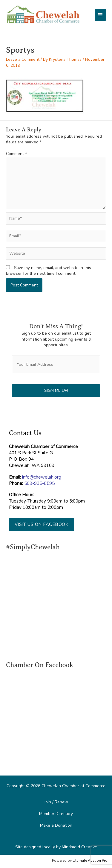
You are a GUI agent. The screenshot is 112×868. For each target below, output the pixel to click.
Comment (16, 154)
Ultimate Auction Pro (90, 861)
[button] (42, 525)
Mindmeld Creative (79, 847)
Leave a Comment (23, 59)
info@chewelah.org (42, 477)
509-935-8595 (39, 483)
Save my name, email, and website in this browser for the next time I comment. (49, 271)
